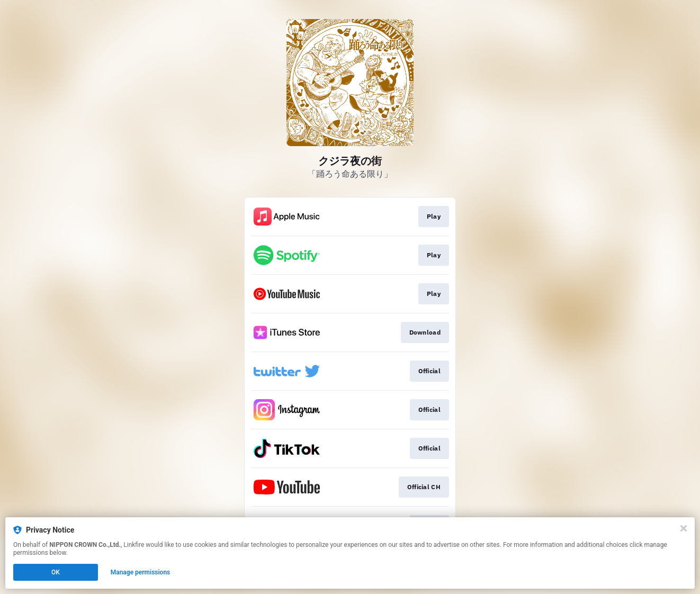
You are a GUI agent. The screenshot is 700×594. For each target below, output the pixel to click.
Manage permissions (141, 572)
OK (56, 572)
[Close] (684, 528)
